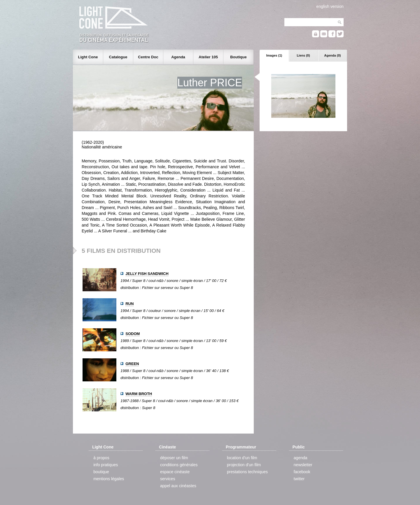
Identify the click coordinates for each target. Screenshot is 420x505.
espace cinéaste (175, 472)
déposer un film (174, 458)
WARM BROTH (139, 394)
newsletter (303, 465)
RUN (129, 304)
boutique (101, 472)
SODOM (133, 334)
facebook (302, 472)
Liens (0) (303, 55)
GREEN (132, 364)
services (168, 479)
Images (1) (274, 55)
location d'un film (242, 458)
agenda (301, 458)
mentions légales (109, 479)
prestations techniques (247, 472)
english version (330, 6)
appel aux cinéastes (178, 486)
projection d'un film (244, 465)
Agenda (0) (333, 55)
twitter (299, 479)
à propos (101, 458)
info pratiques (106, 465)
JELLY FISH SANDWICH (147, 274)
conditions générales (179, 465)
